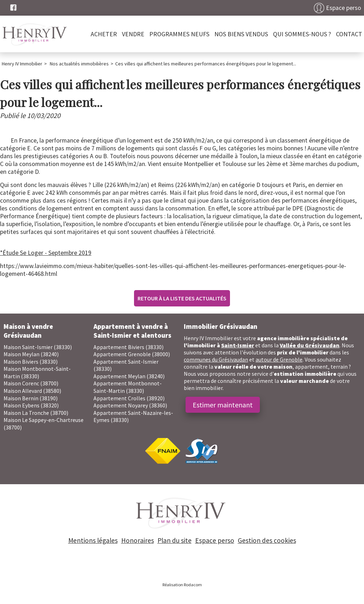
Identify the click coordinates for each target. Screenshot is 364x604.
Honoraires (138, 540)
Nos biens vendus (241, 34)
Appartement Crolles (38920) (129, 398)
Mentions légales (93, 540)
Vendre (133, 34)
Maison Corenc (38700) (31, 383)
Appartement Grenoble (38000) (132, 354)
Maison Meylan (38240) (31, 354)
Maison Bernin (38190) (31, 398)
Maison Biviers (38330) (31, 362)
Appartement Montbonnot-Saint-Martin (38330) (128, 387)
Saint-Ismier (238, 345)
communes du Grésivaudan (216, 359)
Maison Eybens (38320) (31, 405)
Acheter (104, 34)
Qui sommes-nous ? (302, 34)
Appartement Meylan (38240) (129, 376)
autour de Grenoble (279, 359)
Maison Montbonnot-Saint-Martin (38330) (37, 372)
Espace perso (344, 8)
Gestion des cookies (267, 540)
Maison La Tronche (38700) (36, 413)
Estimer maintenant (223, 405)
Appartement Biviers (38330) (129, 347)
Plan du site (175, 540)
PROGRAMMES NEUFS (179, 34)
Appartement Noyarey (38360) (130, 405)
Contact (349, 34)
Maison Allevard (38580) (32, 391)
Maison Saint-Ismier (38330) (38, 347)
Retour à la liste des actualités (182, 298)
